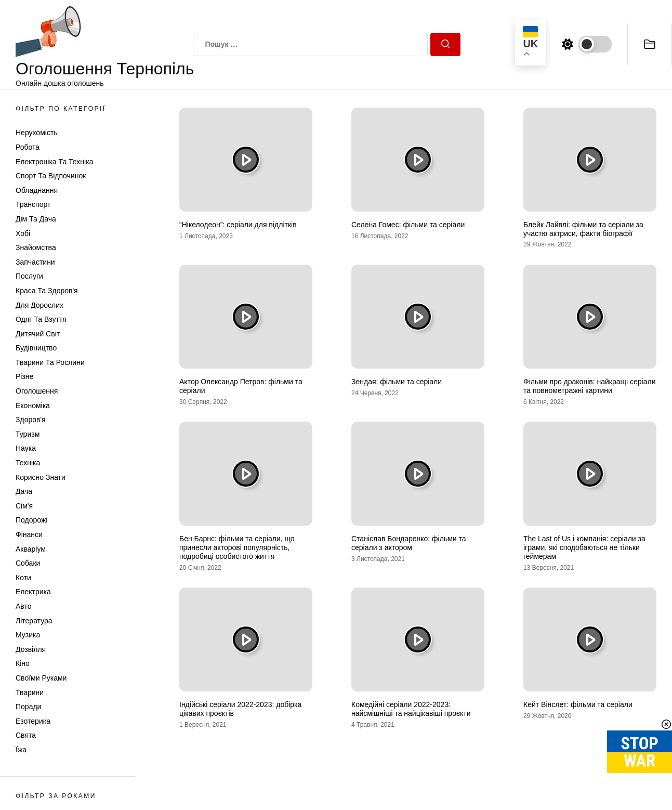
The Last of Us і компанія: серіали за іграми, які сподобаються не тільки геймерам (584, 547)
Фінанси (29, 534)
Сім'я (24, 506)
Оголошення (37, 391)
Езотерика (33, 721)
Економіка (33, 406)
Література (34, 621)
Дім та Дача (36, 219)
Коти (23, 578)
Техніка (28, 463)
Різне (24, 376)
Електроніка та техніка (54, 162)
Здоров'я (31, 420)
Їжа (21, 750)
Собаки (28, 563)
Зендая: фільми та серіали (397, 382)
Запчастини (35, 262)
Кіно (23, 663)
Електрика (33, 592)
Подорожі (31, 520)
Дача (24, 491)
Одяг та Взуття (41, 319)
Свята (26, 735)
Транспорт (33, 204)
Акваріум (31, 549)
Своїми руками (41, 678)
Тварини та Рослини (50, 362)
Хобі (23, 233)
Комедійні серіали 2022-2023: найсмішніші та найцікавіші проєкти (411, 709)
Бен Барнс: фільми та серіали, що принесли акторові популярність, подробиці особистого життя (237, 547)
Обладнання (37, 190)
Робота (28, 147)
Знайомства (36, 247)
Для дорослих (39, 305)
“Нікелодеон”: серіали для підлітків (238, 225)
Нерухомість (37, 133)
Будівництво (36, 348)
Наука (26, 448)
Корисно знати (41, 477)
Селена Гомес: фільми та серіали (408, 225)
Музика (28, 635)
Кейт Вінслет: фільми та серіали (578, 704)
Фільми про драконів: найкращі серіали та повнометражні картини (589, 386)
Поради (28, 707)
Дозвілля (31, 649)
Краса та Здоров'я (47, 291)
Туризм (28, 434)
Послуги (29, 276)
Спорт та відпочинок (51, 176)
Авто (24, 606)
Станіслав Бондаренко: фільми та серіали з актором (409, 543)
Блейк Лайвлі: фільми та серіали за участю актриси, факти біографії (583, 229)
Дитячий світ (38, 334)
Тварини (30, 693)
